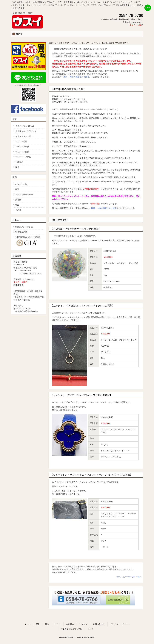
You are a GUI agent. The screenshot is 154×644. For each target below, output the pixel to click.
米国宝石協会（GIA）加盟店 (29, 241)
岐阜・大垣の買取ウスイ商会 (76, 77)
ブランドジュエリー (24, 136)
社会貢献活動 (21, 232)
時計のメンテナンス (24, 227)
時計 (17, 189)
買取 (15, 119)
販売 (15, 177)
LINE (148, 7)
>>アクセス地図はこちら (31, 273)
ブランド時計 (21, 142)
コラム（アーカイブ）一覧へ (129, 577)
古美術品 (19, 162)
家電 (17, 167)
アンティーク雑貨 (23, 157)
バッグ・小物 (21, 184)
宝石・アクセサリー (24, 194)
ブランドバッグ (22, 147)
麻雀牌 (18, 200)
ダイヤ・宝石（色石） (25, 126)
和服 (17, 205)
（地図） (139, 19)
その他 (18, 210)
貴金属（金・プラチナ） (26, 131)
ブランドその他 (22, 152)
